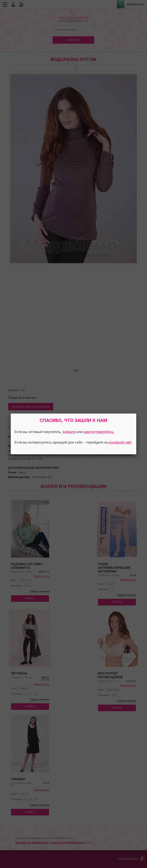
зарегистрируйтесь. (99, 432)
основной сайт (120, 442)
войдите (69, 432)
